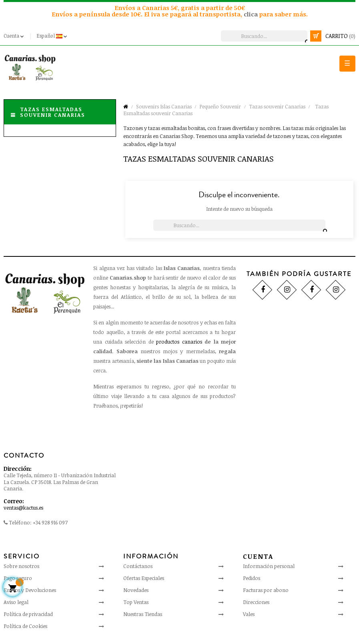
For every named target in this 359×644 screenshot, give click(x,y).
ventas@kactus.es (23, 508)
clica (252, 14)
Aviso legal (16, 602)
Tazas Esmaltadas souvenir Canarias (53, 112)
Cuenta (258, 556)
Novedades (136, 590)
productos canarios (179, 342)
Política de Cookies (25, 626)
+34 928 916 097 (50, 522)
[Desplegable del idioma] (53, 36)
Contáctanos (138, 566)
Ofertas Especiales (144, 578)
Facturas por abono (266, 590)
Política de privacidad (28, 614)
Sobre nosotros (21, 566)
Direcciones (256, 602)
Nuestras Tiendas (143, 614)
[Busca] (264, 36)
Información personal (269, 566)
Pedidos (252, 578)
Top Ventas (136, 602)
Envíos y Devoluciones (30, 590)
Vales (249, 614)
